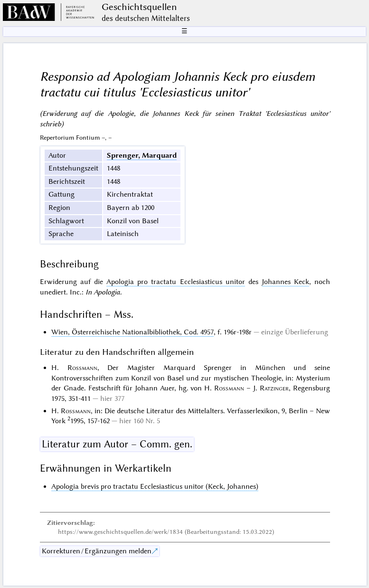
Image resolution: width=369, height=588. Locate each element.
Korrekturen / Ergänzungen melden (97, 551)
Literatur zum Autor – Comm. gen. (117, 444)
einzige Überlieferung (295, 332)
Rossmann (82, 368)
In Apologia (103, 292)
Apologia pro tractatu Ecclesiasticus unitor (176, 282)
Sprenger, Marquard (142, 155)
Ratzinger (274, 388)
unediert (53, 292)
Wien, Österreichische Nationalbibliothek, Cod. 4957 (132, 332)
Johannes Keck (285, 282)
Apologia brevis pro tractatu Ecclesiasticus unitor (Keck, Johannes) (155, 486)
